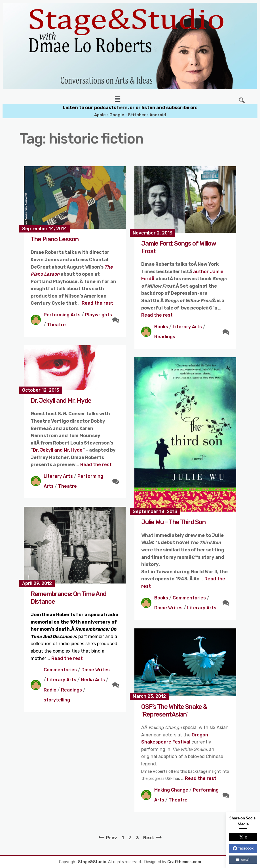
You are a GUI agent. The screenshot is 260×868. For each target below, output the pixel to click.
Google (117, 115)
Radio (50, 690)
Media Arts (93, 680)
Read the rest (97, 303)
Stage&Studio (92, 862)
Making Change (171, 790)
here (122, 108)
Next (149, 838)
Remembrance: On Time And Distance (68, 598)
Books (161, 327)
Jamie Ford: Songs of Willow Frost (179, 247)
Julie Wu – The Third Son (173, 522)
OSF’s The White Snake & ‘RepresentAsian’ (174, 710)
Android (158, 115)
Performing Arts (62, 315)
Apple (100, 115)
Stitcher (137, 115)
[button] (117, 99)
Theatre (56, 325)
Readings (165, 337)
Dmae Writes (168, 608)
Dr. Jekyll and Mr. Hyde (61, 401)
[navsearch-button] (242, 101)
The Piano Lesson (55, 239)
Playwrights (99, 315)
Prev (112, 838)
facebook (243, 848)
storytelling (57, 700)
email (243, 859)
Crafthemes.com (184, 862)
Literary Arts (187, 327)
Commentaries (189, 598)
